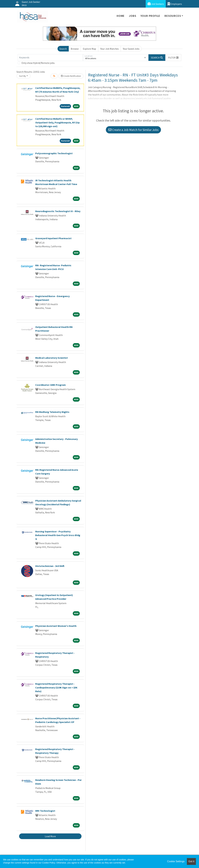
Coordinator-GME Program (51, 385)
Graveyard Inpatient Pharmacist (53, 238)
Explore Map (89, 49)
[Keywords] (50, 58)
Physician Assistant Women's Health (56, 626)
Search (63, 49)
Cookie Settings (176, 861)
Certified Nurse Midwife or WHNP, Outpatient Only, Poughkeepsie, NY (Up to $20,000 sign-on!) (57, 122)
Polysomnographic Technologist (54, 153)
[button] (173, 58)
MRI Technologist (45, 811)
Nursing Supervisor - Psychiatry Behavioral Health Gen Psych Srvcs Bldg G (58, 535)
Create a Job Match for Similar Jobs (133, 130)
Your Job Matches (110, 49)
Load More (50, 836)
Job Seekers (156, 4)
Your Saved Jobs (131, 49)
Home (121, 16)
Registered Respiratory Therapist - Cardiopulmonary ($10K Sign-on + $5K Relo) (56, 687)
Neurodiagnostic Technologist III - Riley (58, 211)
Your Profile (150, 16)
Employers (175, 4)
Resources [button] (173, 16)
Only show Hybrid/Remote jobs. (38, 63)
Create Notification (71, 76)
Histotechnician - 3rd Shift (50, 566)
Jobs (132, 16)
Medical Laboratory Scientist (52, 358)
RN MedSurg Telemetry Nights (52, 412)
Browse (75, 49)
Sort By (23, 76)
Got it (191, 861)
